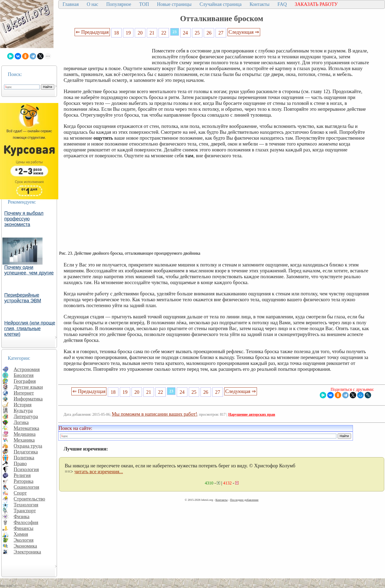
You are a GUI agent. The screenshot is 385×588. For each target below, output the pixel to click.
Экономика (25, 546)
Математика (26, 428)
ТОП (144, 4)
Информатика (28, 399)
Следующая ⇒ (244, 32)
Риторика (24, 481)
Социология (26, 487)
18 (116, 33)
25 (197, 33)
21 (152, 33)
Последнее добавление (244, 500)
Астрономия (27, 369)
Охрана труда (28, 446)
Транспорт (25, 511)
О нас (92, 4)
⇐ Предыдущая (92, 32)
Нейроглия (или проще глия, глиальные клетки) (30, 329)
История (23, 405)
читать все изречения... (99, 471)
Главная (71, 4)
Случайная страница (220, 4)
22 (164, 33)
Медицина (25, 434)
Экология (24, 540)
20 (140, 33)
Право (20, 463)
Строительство (29, 499)
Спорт (20, 493)
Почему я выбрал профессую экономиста (24, 219)
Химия (21, 534)
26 (209, 33)
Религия (22, 475)
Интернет (24, 393)
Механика (24, 440)
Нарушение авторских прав (252, 415)
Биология (24, 375)
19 (128, 33)
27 (221, 33)
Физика (22, 516)
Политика (24, 458)
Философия (26, 522)
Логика (21, 422)
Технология (26, 505)
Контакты (259, 4)
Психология (26, 469)
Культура (23, 411)
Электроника (27, 552)
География (25, 381)
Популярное (119, 4)
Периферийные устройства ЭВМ (23, 298)
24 (185, 33)
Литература (26, 416)
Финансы (24, 528)
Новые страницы (174, 4)
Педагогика (26, 452)
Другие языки (28, 387)
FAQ (282, 4)
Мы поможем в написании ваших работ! (154, 414)
